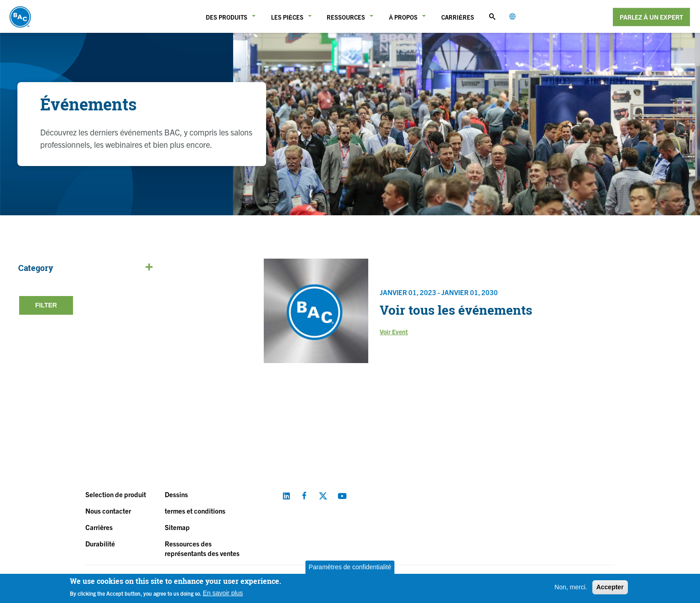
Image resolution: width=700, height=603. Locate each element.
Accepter (610, 587)
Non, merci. (571, 587)
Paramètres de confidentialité (350, 567)
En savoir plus (223, 593)
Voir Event (394, 332)
